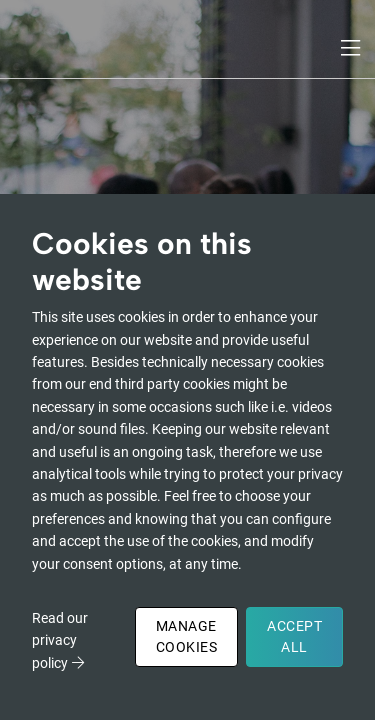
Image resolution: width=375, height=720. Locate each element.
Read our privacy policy (60, 640)
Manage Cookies (187, 636)
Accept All (294, 636)
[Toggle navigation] (352, 48)
